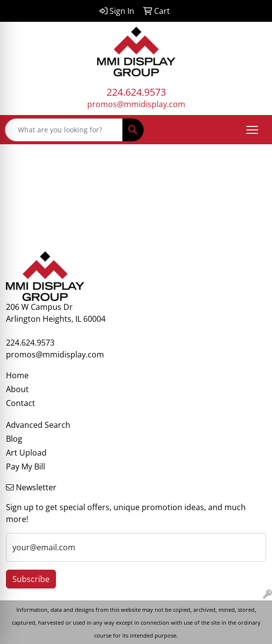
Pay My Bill (26, 467)
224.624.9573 (136, 92)
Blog (14, 439)
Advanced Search (38, 425)
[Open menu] (252, 130)
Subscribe (31, 579)
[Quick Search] (64, 130)
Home (17, 375)
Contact (21, 403)
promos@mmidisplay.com (136, 104)
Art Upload (26, 453)
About (17, 389)
